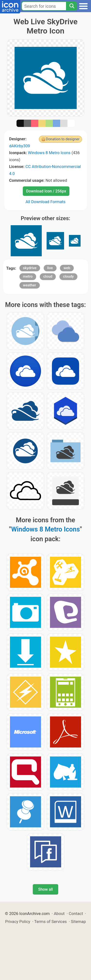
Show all (45, 889)
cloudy (68, 276)
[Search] (72, 6)
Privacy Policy (18, 922)
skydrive (30, 268)
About (59, 914)
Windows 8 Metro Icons (49, 153)
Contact (76, 914)
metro (28, 276)
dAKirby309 (20, 146)
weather (30, 285)
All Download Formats (45, 202)
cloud (48, 276)
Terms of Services (50, 922)
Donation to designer (63, 139)
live (50, 268)
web (67, 268)
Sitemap (78, 922)
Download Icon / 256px (46, 191)
